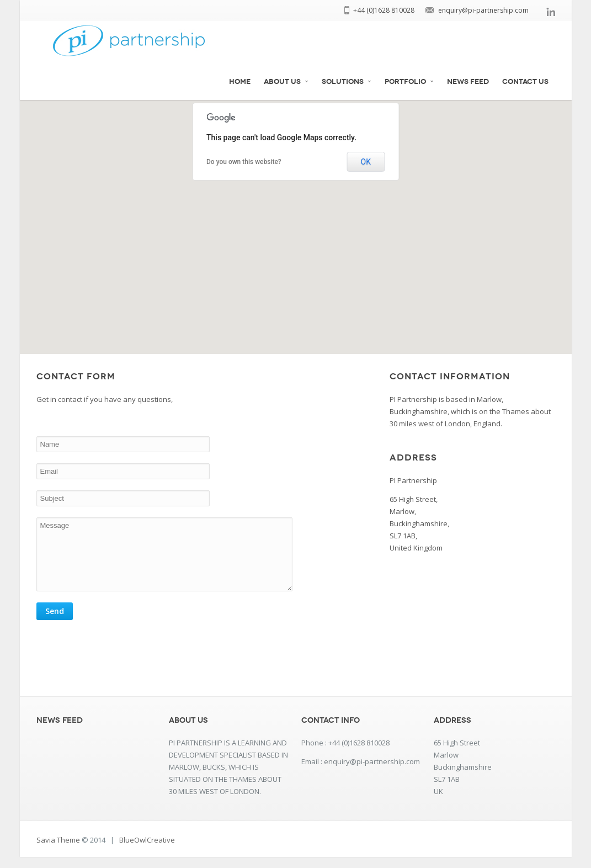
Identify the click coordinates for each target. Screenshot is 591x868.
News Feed (468, 82)
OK (366, 162)
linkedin (551, 12)
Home (240, 82)
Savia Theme (58, 851)
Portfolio (409, 82)
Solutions (347, 82)
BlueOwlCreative (147, 851)
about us (286, 82)
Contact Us (525, 82)
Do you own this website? (244, 162)
